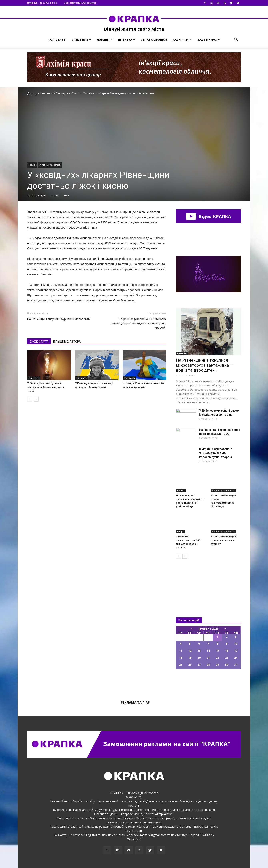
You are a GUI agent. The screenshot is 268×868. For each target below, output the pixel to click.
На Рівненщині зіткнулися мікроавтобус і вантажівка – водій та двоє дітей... (204, 365)
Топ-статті (57, 40)
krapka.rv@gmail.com (153, 835)
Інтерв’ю (127, 40)
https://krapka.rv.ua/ (161, 814)
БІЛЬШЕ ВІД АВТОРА (67, 342)
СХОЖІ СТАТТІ (39, 342)
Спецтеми (81, 40)
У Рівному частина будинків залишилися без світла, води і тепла (46, 387)
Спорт (180, 532)
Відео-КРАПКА (208, 216)
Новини (105, 40)
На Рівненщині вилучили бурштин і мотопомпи (59, 319)
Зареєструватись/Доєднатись (80, 3)
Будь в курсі (209, 40)
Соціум (181, 491)
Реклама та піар (135, 702)
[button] (236, 40)
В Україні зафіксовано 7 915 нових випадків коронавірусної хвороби (216, 453)
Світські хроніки (154, 40)
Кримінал (182, 353)
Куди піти (182, 40)
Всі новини (189, 581)
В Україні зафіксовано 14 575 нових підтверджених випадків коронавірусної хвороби (139, 323)
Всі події (208, 683)
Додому (32, 93)
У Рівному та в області (50, 165)
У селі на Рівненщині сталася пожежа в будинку (223, 540)
